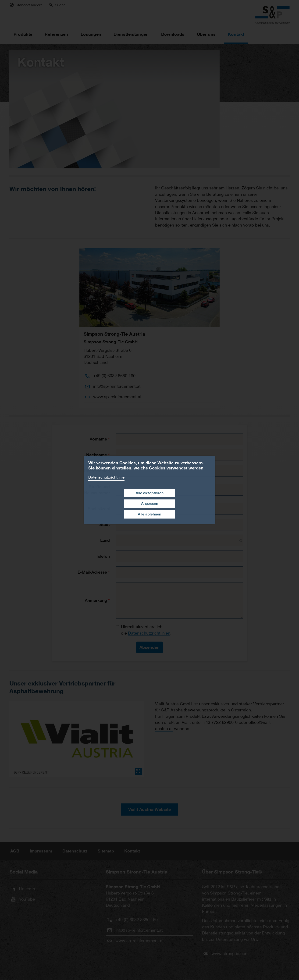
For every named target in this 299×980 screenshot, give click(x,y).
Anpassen (150, 504)
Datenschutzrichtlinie (106, 477)
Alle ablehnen (149, 514)
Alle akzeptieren (150, 493)
